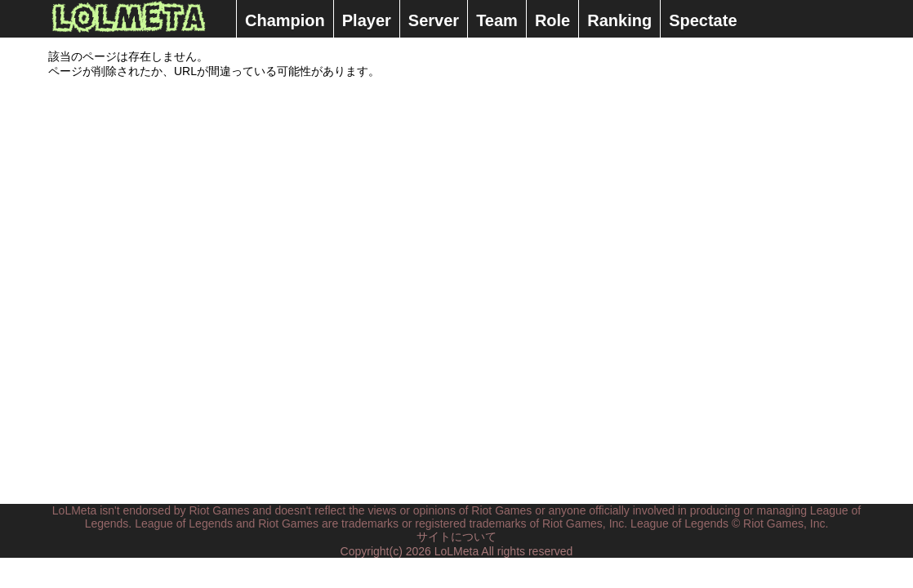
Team (497, 20)
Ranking (619, 20)
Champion (285, 20)
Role (552, 20)
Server (434, 20)
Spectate (703, 20)
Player (367, 20)
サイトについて (456, 537)
